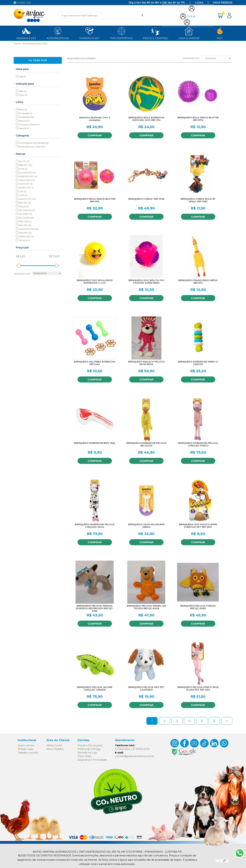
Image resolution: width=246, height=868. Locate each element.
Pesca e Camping (156, 33)
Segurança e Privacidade (92, 760)
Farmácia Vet (90, 33)
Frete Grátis (84, 756)
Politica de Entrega (89, 749)
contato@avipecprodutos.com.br (135, 756)
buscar (142, 15)
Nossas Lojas (25, 749)
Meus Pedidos (223, 3)
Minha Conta (54, 745)
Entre (191, 16)
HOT (220, 33)
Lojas (199, 3)
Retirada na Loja (87, 753)
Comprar (95, 135)
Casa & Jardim (189, 33)
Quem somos (26, 745)
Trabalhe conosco (28, 753)
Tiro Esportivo (121, 33)
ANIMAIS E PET (26, 33)
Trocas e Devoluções (90, 745)
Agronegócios (58, 33)
